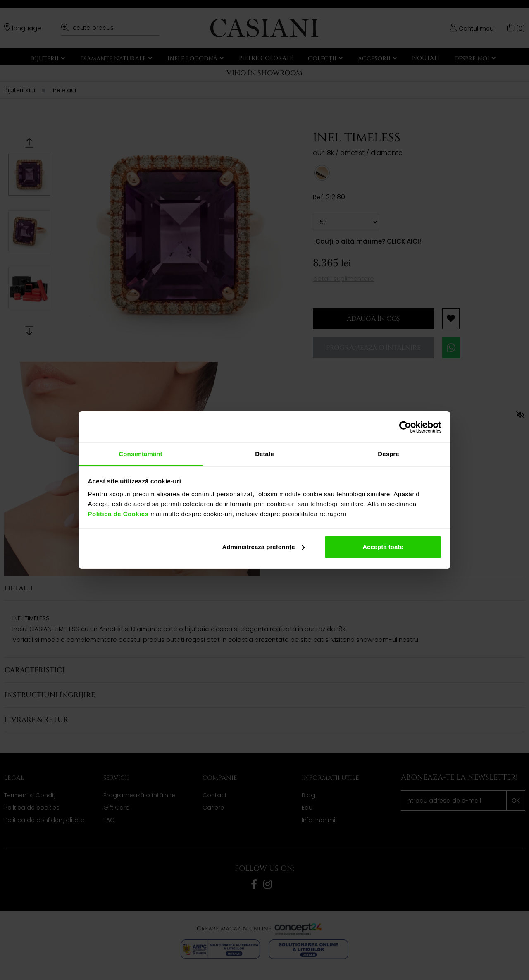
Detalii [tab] (264, 454)
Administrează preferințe (264, 547)
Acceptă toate (383, 547)
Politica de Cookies (118, 514)
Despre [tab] (388, 454)
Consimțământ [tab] (140, 454)
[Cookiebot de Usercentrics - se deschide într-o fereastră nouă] (405, 427)
